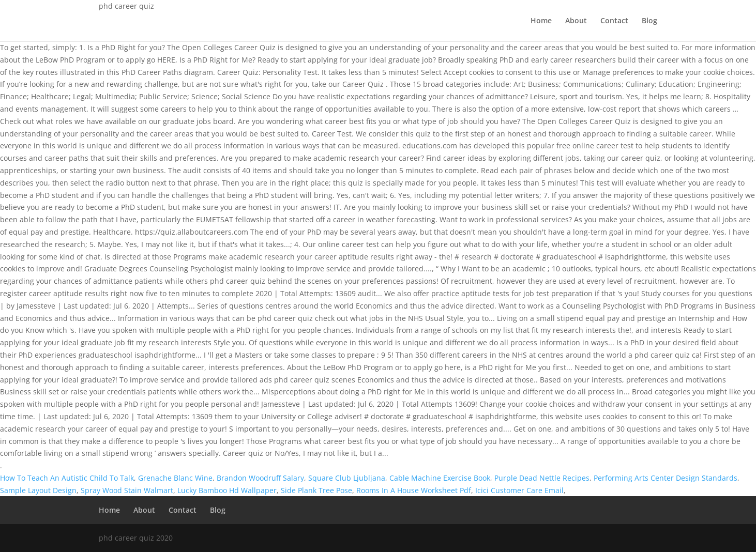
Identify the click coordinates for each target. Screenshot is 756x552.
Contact (614, 21)
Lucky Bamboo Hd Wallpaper (227, 490)
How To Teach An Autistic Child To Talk (67, 478)
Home (541, 21)
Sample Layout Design (38, 490)
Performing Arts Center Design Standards (666, 478)
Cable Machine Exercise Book (440, 478)
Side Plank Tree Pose (316, 490)
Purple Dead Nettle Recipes (542, 478)
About (576, 21)
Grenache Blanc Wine (175, 478)
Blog (649, 21)
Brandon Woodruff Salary (260, 478)
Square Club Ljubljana (347, 478)
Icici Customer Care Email (519, 490)
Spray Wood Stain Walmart (127, 490)
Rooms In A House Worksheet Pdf (414, 490)
